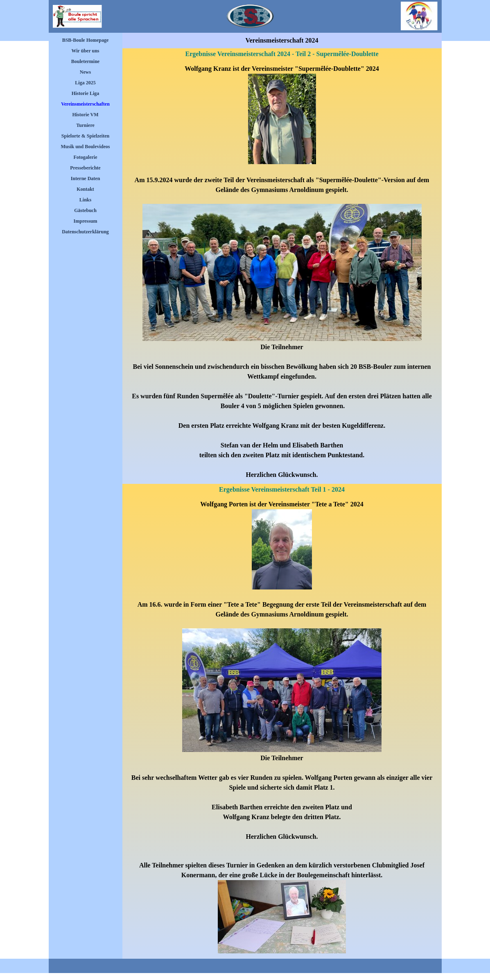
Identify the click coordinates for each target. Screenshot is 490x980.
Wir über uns (85, 51)
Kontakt (85, 189)
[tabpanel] (282, 272)
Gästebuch (85, 210)
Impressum (86, 221)
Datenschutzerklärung (85, 232)
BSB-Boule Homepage (86, 40)
